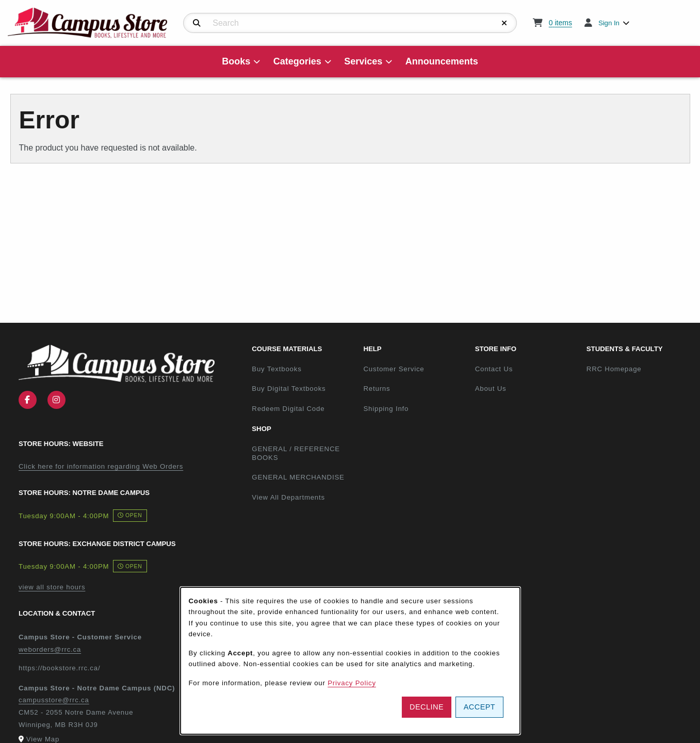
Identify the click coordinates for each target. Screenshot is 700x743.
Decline (427, 707)
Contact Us (494, 369)
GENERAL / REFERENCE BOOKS (296, 453)
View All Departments (288, 497)
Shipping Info (386, 409)
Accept (479, 707)
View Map (43, 739)
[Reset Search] (504, 23)
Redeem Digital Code (288, 409)
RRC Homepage (638, 369)
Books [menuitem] (236, 61)
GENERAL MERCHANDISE (298, 477)
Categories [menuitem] (297, 61)
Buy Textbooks (276, 369)
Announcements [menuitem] (442, 61)
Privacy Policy (352, 683)
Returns (377, 389)
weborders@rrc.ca (50, 649)
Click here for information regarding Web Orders (101, 466)
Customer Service (394, 369)
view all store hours (52, 587)
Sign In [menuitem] (609, 23)
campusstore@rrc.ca (54, 700)
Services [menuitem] (363, 61)
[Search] (197, 23)
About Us (491, 389)
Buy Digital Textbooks (289, 389)
